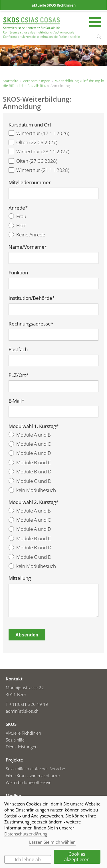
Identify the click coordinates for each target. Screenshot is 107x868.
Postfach (18, 349)
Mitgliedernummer (30, 182)
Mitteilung (20, 578)
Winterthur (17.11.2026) (39, 133)
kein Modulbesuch (32, 490)
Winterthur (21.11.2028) (39, 170)
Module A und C (30, 444)
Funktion (18, 273)
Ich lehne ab (28, 859)
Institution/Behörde (32, 298)
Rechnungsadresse (31, 324)
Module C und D (30, 481)
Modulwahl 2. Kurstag (34, 502)
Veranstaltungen (37, 81)
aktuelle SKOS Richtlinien (54, 5)
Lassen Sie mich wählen (52, 842)
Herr (17, 225)
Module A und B (30, 435)
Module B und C (30, 462)
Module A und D (30, 453)
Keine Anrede (27, 235)
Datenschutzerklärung (26, 834)
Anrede (18, 208)
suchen (99, 37)
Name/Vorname (28, 247)
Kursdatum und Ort (30, 125)
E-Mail (16, 401)
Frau (17, 216)
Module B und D (30, 472)
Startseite (41, 28)
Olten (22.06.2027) (33, 142)
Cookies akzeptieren (77, 857)
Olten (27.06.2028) (33, 161)
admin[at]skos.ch (22, 711)
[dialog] (53, 832)
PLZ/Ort (19, 375)
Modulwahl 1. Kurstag (34, 426)
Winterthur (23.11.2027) (39, 151)
